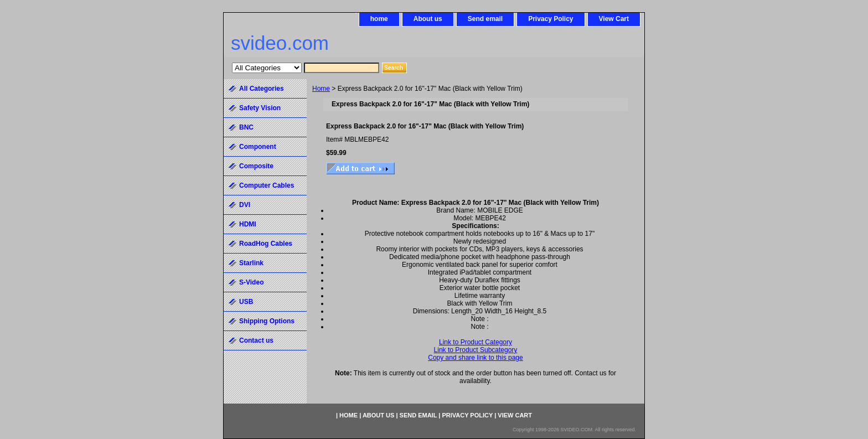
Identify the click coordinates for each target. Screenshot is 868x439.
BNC (246, 127)
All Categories (262, 89)
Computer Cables (267, 185)
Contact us (256, 340)
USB (246, 302)
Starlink (251, 263)
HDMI (248, 224)
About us (428, 19)
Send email (485, 19)
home (379, 19)
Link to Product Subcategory (476, 350)
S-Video (251, 282)
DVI (245, 205)
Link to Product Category (476, 342)
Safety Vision (260, 108)
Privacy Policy (551, 19)
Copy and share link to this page (475, 358)
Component (258, 147)
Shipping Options (267, 321)
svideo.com (280, 43)
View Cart (614, 19)
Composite (256, 166)
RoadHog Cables (266, 244)
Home (321, 89)
